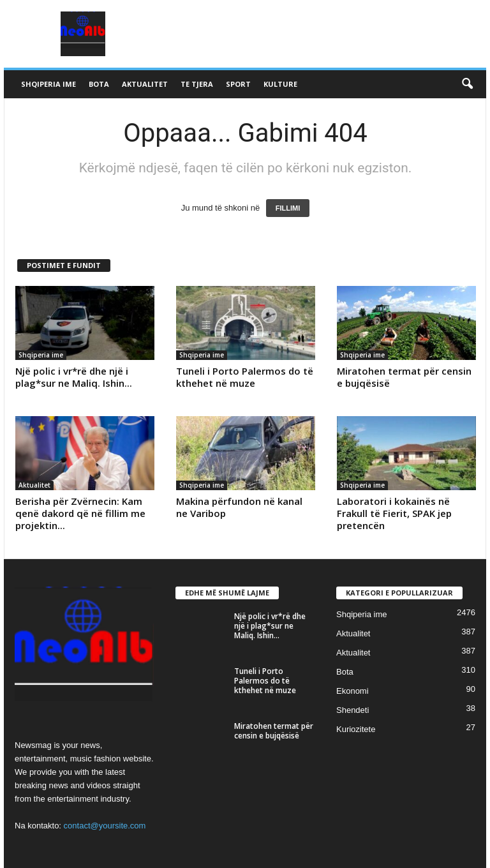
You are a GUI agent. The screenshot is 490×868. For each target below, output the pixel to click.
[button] (467, 84)
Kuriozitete (356, 729)
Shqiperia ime (48, 84)
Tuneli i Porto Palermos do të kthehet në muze (245, 377)
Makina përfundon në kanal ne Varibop (239, 507)
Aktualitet (145, 84)
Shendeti (353, 710)
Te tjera (197, 84)
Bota (99, 84)
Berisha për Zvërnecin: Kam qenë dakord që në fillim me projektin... (80, 513)
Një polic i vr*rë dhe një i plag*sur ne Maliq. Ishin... (74, 377)
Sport (238, 84)
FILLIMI (288, 208)
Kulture (280, 84)
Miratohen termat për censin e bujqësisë (404, 377)
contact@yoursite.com (105, 826)
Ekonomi (353, 691)
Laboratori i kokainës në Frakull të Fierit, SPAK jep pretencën (394, 513)
